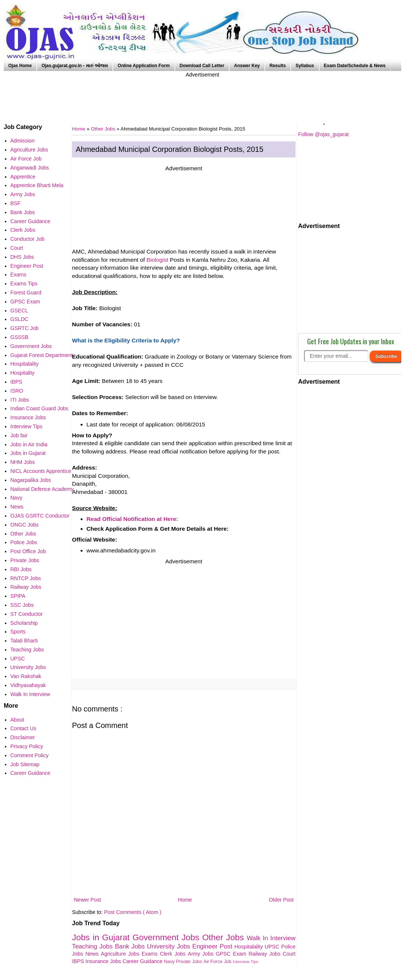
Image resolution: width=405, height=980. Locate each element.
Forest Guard (26, 293)
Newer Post (87, 900)
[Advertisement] (202, 96)
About (17, 720)
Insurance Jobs (104, 961)
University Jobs (170, 946)
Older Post (281, 900)
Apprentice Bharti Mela (37, 185)
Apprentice (23, 177)
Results (278, 66)
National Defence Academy (42, 489)
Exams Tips (24, 284)
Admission (23, 141)
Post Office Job (28, 551)
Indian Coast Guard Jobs (40, 408)
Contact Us (23, 728)
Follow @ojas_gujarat (323, 134)
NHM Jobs (23, 462)
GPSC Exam (232, 954)
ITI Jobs (20, 400)
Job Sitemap (25, 764)
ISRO (17, 391)
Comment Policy (30, 755)
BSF (16, 203)
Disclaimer (23, 737)
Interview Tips (246, 962)
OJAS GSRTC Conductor (40, 516)
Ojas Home (20, 66)
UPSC (273, 947)
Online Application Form (144, 66)
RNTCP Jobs (26, 578)
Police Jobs (24, 542)
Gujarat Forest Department (42, 355)
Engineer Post (214, 946)
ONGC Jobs (25, 525)
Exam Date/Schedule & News (355, 66)
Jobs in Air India (29, 444)
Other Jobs (104, 129)
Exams (151, 954)
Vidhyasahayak (28, 685)
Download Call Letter (202, 66)
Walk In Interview (271, 938)
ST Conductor (27, 614)
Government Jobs (167, 937)
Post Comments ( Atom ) (133, 912)
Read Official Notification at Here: (133, 519)
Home (185, 900)
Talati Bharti (24, 641)
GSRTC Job (25, 328)
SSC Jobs (22, 605)
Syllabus (305, 66)
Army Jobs (202, 954)
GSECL (19, 311)
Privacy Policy (27, 746)
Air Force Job (218, 962)
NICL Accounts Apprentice (41, 471)
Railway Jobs (266, 954)
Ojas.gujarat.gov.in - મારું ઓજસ (75, 66)
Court (289, 954)
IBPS (79, 961)
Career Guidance (143, 961)
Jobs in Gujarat (102, 937)
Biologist (157, 260)
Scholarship (24, 623)
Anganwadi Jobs (30, 168)
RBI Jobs (21, 569)
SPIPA (18, 596)
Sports (18, 632)
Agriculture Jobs (121, 954)
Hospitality (23, 373)
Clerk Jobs (174, 954)
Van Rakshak (26, 676)
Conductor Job (28, 239)
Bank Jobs (131, 946)
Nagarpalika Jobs (31, 480)
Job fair (19, 435)
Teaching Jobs (93, 946)
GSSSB (19, 337)
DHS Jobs (22, 257)
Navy (170, 962)
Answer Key (247, 66)
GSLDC (19, 319)
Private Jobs (190, 962)
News (93, 954)
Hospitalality (250, 947)
